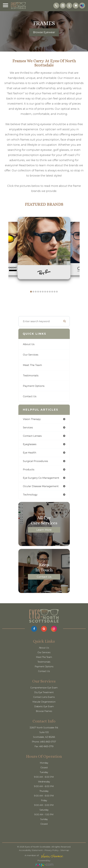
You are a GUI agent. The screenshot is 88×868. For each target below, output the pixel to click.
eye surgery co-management (41, 478)
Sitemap (65, 850)
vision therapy (32, 419)
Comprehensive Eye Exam (44, 688)
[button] (31, 292)
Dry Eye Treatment (44, 692)
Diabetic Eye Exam (44, 706)
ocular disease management (41, 486)
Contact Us (30, 396)
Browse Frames (44, 711)
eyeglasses (30, 444)
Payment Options (34, 386)
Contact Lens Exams (44, 697)
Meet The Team (32, 365)
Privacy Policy (51, 850)
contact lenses (32, 436)
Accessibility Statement (31, 850)
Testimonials (31, 375)
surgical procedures (35, 461)
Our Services (31, 355)
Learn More (44, 530)
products (29, 469)
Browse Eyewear (44, 32)
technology (30, 495)
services (28, 427)
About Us (29, 344)
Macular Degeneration (44, 702)
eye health (30, 453)
